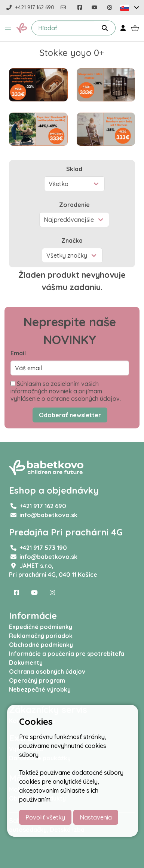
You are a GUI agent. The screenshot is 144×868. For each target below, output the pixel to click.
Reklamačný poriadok (41, 636)
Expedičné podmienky (41, 627)
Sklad (74, 169)
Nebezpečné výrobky (40, 689)
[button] (8, 28)
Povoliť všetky (45, 817)
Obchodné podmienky (41, 645)
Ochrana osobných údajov (47, 672)
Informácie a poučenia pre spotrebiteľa (67, 654)
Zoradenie (74, 205)
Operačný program (37, 680)
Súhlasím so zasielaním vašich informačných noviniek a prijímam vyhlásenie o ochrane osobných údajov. (66, 391)
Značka (72, 240)
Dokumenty (26, 663)
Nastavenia (96, 817)
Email (18, 353)
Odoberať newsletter (70, 415)
